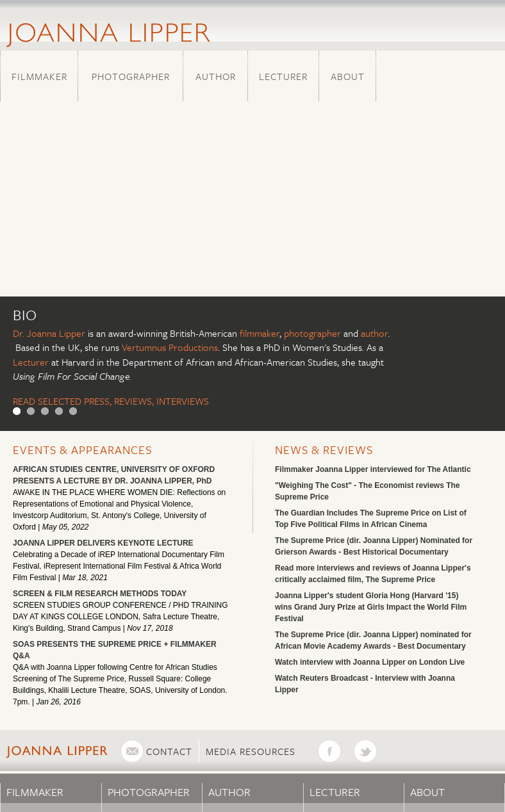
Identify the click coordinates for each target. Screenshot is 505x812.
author (375, 333)
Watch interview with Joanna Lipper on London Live (370, 662)
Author (216, 76)
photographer (312, 333)
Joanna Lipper (56, 333)
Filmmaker (39, 76)
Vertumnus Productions (170, 347)
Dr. (20, 333)
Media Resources (251, 751)
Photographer (131, 76)
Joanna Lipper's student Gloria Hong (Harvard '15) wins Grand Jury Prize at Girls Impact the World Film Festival (371, 607)
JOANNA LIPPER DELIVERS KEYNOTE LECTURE (103, 543)
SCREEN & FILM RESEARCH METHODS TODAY (100, 594)
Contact (169, 751)
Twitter (372, 751)
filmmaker (260, 333)
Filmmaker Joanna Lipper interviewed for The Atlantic (373, 469)
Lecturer (283, 76)
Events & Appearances (82, 450)
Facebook (336, 751)
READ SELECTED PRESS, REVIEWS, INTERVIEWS (111, 401)
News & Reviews (324, 450)
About (348, 76)
